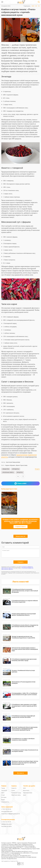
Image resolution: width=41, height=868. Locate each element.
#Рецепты (20, 472)
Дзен (25, 795)
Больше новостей (20, 536)
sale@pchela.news (6, 824)
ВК (36, 6)
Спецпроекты (5, 802)
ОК (39, 6)
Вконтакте (26, 790)
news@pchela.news (7, 811)
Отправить (21, 562)
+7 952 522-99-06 (6, 809)
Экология (4, 790)
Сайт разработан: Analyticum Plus (10, 861)
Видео (3, 800)
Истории (4, 797)
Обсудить (37, 469)
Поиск (13, 790)
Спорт (3, 795)
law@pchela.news (12, 859)
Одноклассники (28, 793)
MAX (33, 6)
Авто (3, 793)
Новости (14, 788)
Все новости (20, 773)
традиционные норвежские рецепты (19, 456)
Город (3, 788)
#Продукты (16, 469)
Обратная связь (16, 795)
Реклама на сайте (6, 826)
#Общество (6, 469)
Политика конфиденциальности (11, 814)
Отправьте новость (20, 527)
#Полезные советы (8, 472)
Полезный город (16, 793)
